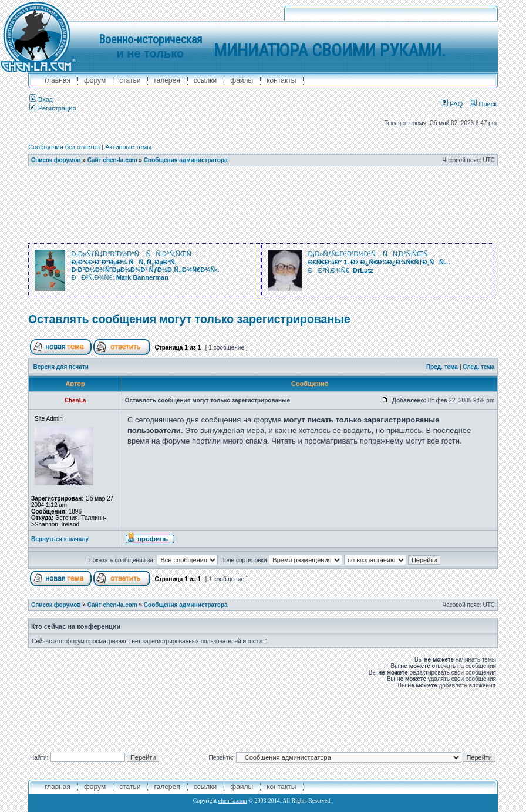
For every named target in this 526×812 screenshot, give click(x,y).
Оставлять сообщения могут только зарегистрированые (189, 319)
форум (95, 80)
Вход (41, 99)
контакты (281, 80)
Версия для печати (61, 367)
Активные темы (128, 147)
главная (58, 80)
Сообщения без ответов (64, 147)
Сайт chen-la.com (112, 160)
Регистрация (53, 108)
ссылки (205, 80)
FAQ (452, 104)
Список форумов (56, 160)
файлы (242, 80)
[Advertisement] (263, 205)
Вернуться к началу (60, 539)
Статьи (130, 80)
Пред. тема (442, 367)
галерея (167, 80)
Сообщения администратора (186, 160)
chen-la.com (233, 801)
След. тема (478, 367)
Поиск (483, 104)
